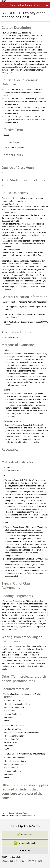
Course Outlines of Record (19, 813)
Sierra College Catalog (25, 5)
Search (47, 5)
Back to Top (25, 850)
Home (4, 813)
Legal (22, 861)
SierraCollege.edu (9, 861)
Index (39, 861)
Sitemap (31, 861)
